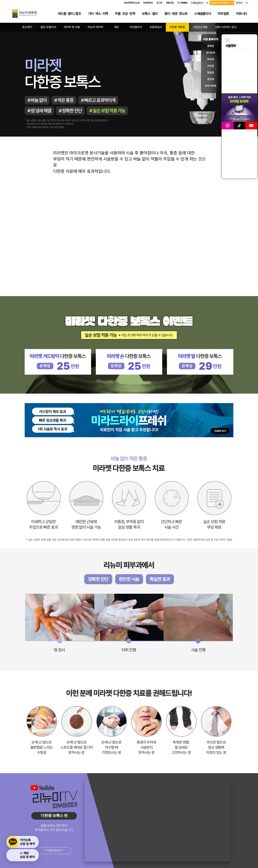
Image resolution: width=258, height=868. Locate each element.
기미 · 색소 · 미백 (98, 14)
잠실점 (211, 72)
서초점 (211, 66)
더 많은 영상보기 (54, 850)
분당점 (211, 79)
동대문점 (211, 53)
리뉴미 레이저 (95, 27)
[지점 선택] (222, 3)
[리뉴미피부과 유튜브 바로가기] (251, 126)
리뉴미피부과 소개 (132, 3)
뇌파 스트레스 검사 (226, 27)
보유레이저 (148, 3)
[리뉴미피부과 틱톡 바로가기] (240, 126)
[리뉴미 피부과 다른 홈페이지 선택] (199, 3)
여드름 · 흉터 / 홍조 (70, 14)
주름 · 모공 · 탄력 (125, 14)
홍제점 (211, 46)
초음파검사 (156, 27)
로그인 (159, 3)
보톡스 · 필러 (150, 14)
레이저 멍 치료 (72, 27)
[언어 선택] (242, 3)
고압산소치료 (200, 27)
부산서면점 (211, 86)
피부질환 (223, 14)
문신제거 (27, 27)
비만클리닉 (136, 27)
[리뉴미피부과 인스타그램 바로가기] (228, 126)
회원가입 (170, 3)
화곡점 (211, 59)
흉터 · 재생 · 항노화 (176, 14)
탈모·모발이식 (48, 27)
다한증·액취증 (177, 27)
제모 (116, 27)
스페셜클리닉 (203, 14)
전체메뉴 (183, 3)
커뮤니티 (241, 14)
